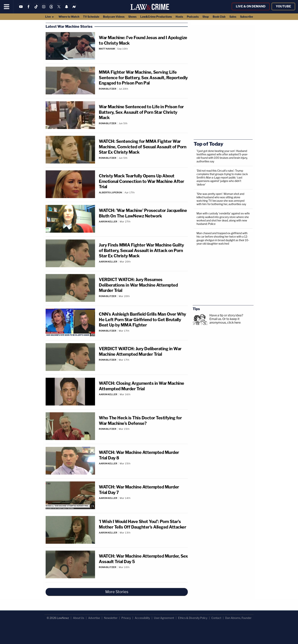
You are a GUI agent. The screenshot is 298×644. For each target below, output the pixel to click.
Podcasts (193, 17)
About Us (79, 618)
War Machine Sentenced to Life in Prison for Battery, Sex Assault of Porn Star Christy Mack (141, 112)
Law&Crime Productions (156, 17)
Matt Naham (107, 49)
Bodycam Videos (114, 17)
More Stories (117, 592)
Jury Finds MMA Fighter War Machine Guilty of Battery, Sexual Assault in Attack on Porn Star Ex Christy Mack (141, 250)
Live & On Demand (251, 6)
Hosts (179, 17)
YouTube (283, 6)
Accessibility (142, 618)
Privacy (126, 618)
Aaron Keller (108, 222)
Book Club (219, 17)
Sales (233, 17)
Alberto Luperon (110, 192)
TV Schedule (91, 17)
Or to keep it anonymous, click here (225, 321)
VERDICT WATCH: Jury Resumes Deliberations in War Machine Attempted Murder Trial (138, 285)
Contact (216, 618)
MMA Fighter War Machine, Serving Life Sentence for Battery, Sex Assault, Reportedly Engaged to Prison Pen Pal (143, 78)
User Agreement (164, 618)
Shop (206, 17)
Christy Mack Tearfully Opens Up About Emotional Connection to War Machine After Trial (141, 181)
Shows (132, 17)
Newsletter (111, 618)
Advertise (94, 618)
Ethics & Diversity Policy (193, 618)
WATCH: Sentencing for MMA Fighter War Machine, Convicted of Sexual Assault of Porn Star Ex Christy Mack (143, 147)
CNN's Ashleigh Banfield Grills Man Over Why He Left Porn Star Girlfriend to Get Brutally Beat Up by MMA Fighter (142, 320)
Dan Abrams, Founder (238, 618)
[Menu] (7, 7)
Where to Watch (69, 17)
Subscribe (246, 17)
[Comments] (143, 52)
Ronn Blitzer (108, 89)
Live (50, 17)
